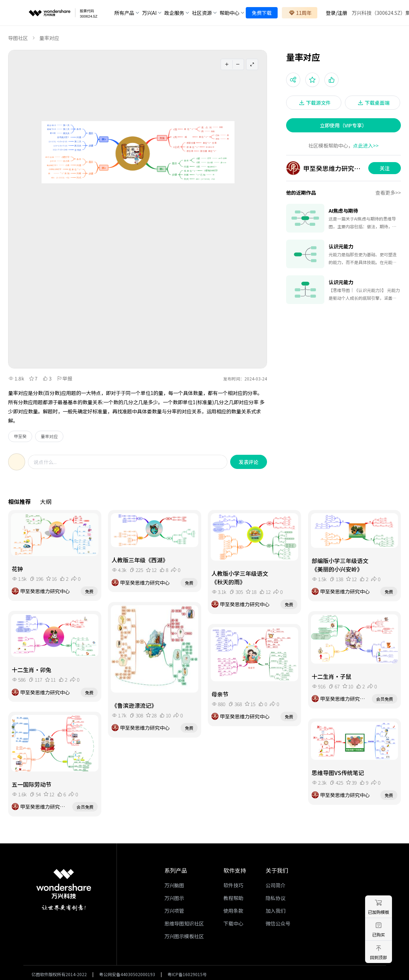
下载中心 (233, 923)
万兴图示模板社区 (184, 936)
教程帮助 (233, 898)
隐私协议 (275, 898)
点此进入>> (366, 145)
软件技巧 (233, 885)
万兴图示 (174, 898)
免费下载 (262, 13)
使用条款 (233, 911)
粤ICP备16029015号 (187, 974)
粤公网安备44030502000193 (127, 974)
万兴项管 (174, 911)
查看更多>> (388, 193)
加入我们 (275, 911)
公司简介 (275, 885)
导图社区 (18, 38)
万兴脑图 (174, 885)
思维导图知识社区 (184, 923)
